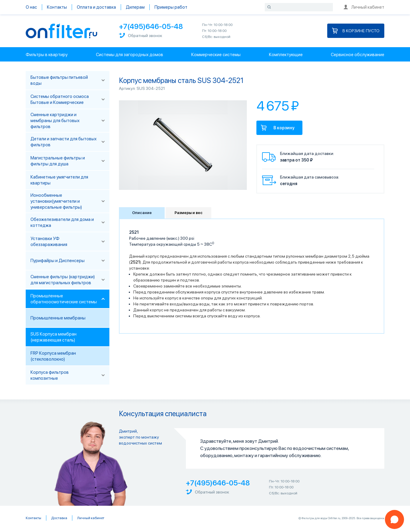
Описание (142, 213)
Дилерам (135, 7)
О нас (31, 7)
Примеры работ (171, 7)
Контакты (57, 7)
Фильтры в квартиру (47, 55)
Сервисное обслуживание (358, 55)
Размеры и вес (189, 213)
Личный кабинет (364, 7)
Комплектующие (286, 55)
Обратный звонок (141, 35)
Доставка (59, 518)
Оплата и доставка (96, 7)
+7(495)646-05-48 (151, 26)
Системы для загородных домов (130, 55)
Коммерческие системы (216, 55)
